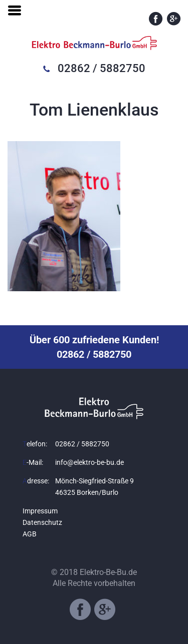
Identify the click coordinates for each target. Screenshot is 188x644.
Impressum (40, 511)
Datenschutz (42, 522)
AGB (30, 534)
